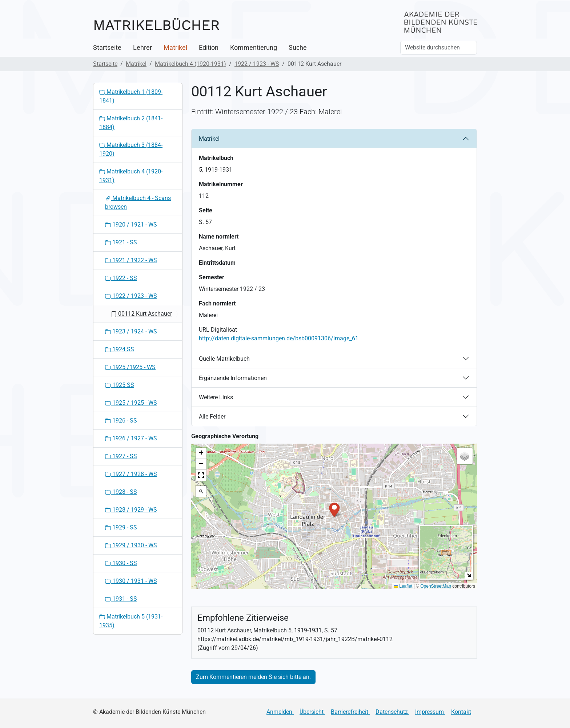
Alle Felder (212, 417)
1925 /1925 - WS (130, 367)
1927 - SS (121, 456)
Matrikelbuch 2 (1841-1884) (131, 123)
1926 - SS (121, 421)
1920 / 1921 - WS (131, 225)
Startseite (107, 48)
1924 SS (120, 349)
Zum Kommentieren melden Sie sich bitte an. (253, 677)
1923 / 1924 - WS (131, 331)
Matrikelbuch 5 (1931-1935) (131, 621)
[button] (334, 509)
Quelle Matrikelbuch (224, 359)
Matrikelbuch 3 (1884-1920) (131, 149)
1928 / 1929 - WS (131, 510)
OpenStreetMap (436, 586)
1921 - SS (121, 242)
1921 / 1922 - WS (131, 260)
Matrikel (175, 48)
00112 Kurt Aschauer (141, 314)
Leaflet (403, 586)
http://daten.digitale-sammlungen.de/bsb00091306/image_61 (279, 338)
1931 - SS (121, 599)
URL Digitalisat (218, 330)
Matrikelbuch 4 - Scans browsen (138, 202)
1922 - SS (121, 278)
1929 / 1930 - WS (131, 545)
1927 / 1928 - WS (131, 474)
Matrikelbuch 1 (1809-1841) (131, 96)
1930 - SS (121, 563)
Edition (209, 48)
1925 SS (120, 385)
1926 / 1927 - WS (131, 438)
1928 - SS (121, 492)
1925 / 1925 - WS (131, 403)
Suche (298, 48)
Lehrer (142, 48)
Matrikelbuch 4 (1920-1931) (190, 64)
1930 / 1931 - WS (131, 581)
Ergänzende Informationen (233, 378)
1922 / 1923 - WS (257, 64)
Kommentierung (254, 48)
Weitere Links (216, 397)
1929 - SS (121, 527)
